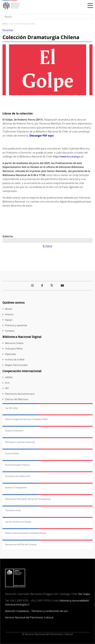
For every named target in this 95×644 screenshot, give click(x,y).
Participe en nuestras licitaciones (20, 442)
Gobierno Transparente (16, 487)
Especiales (10, 354)
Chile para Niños (14, 349)
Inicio (5, 24)
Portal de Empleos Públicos (18, 465)
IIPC (7, 388)
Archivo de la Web (15, 360)
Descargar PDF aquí (42, 136)
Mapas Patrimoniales (16, 365)
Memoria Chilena (14, 343)
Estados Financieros (14, 431)
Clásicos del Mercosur (17, 399)
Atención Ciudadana (17, 611)
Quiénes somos (14, 302)
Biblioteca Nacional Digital (22, 337)
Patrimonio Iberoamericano (20, 394)
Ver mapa (84, 594)
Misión (9, 309)
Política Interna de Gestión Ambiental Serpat (25, 533)
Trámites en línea (13, 510)
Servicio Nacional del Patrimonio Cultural (29, 617)
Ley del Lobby (11, 408)
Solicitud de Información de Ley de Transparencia (28, 499)
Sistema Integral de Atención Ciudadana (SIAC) (26, 419)
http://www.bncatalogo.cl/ (68, 157)
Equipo (9, 320)
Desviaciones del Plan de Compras (21, 544)
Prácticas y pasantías (16, 325)
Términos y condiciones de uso (50, 611)
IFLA (7, 383)
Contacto (10, 331)
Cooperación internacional (22, 371)
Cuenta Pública (12, 453)
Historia (9, 314)
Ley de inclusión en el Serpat (18, 522)
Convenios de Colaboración (18, 476)
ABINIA (9, 377)
